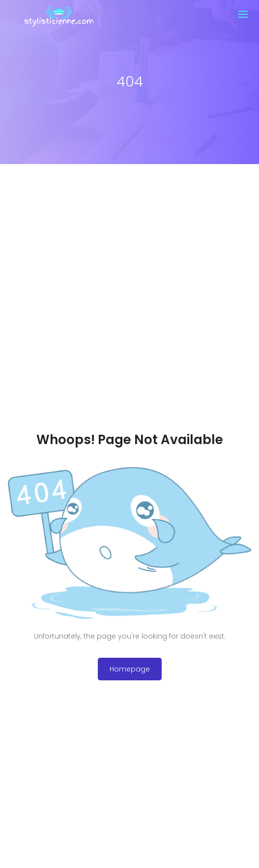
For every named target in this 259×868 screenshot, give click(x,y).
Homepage (130, 669)
